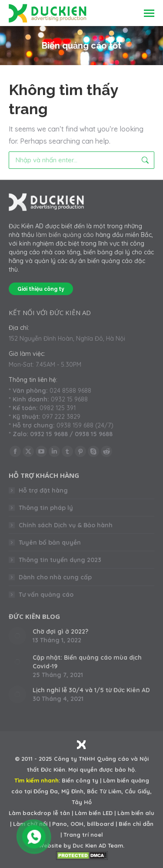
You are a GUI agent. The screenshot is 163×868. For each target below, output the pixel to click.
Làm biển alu (136, 813)
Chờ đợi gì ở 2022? (60, 631)
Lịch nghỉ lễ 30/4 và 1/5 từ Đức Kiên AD (91, 690)
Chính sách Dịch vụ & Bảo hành (66, 525)
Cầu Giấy (137, 791)
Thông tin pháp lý (46, 508)
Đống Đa (46, 791)
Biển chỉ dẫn (136, 824)
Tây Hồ (82, 802)
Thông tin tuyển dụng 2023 (60, 560)
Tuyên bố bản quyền (50, 542)
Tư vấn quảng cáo (46, 595)
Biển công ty (80, 780)
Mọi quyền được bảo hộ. (102, 769)
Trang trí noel (83, 835)
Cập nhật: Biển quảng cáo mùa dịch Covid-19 (87, 662)
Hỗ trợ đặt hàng (43, 490)
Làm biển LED (94, 813)
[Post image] (17, 636)
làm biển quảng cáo (65, 235)
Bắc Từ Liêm (104, 791)
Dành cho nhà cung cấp (55, 577)
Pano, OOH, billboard (83, 824)
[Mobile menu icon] (149, 13)
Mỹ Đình (72, 791)
